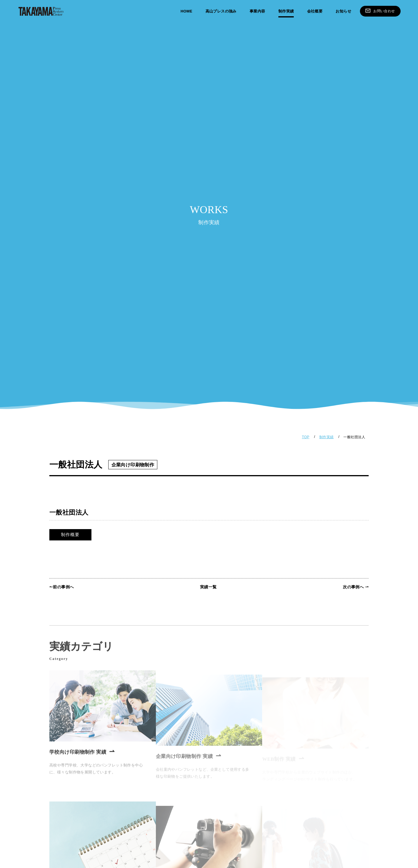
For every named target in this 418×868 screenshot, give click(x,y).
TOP (306, 437)
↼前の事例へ (62, 587)
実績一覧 (208, 587)
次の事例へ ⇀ (356, 587)
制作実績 (327, 437)
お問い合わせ (380, 11)
